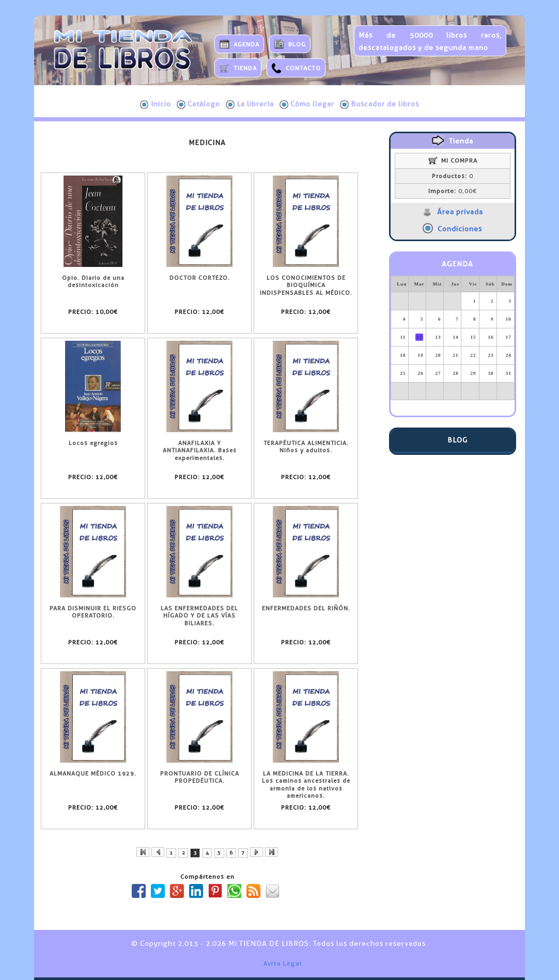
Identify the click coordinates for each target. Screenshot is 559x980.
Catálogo (198, 104)
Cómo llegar (307, 104)
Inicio (156, 104)
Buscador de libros (379, 104)
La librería (250, 104)
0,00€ (453, 191)
